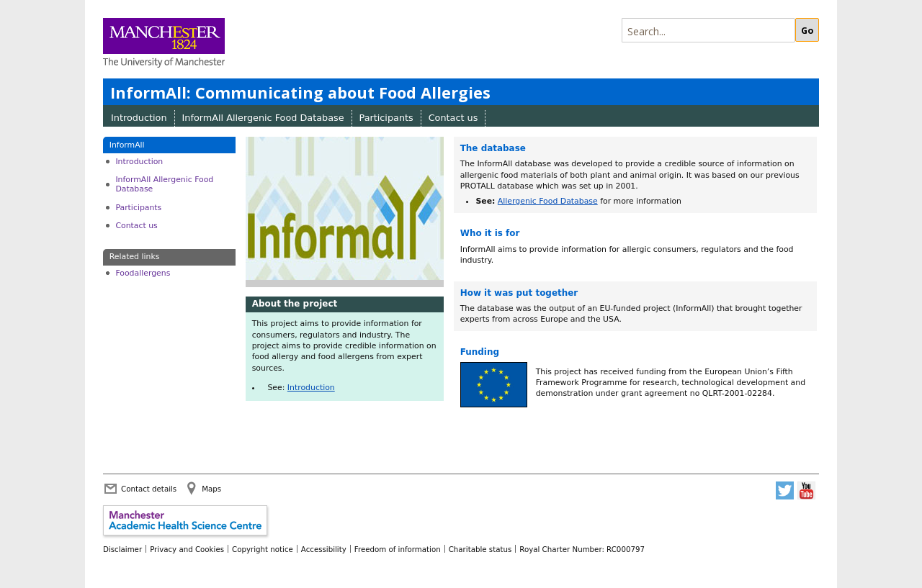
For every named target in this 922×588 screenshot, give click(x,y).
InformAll (127, 145)
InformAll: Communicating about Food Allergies (300, 92)
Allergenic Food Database (548, 201)
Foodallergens (143, 273)
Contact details (149, 489)
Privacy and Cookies (187, 549)
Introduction (139, 118)
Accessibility (324, 549)
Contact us (453, 118)
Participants (386, 118)
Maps (211, 489)
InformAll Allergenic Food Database (263, 118)
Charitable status (480, 549)
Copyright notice (263, 549)
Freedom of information (398, 549)
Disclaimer (122, 549)
